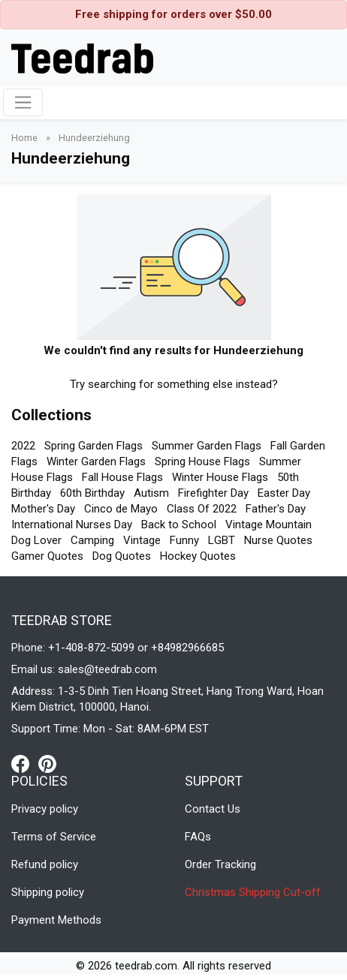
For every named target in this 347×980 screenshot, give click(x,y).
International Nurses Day (72, 525)
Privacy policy (45, 809)
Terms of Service (54, 837)
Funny (184, 540)
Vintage (142, 540)
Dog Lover (36, 540)
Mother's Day (43, 509)
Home (26, 138)
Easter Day (284, 493)
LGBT (222, 540)
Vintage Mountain (269, 525)
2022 (23, 446)
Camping (92, 540)
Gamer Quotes (47, 556)
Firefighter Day (213, 493)
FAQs (198, 837)
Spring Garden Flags (94, 446)
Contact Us (213, 809)
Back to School (179, 525)
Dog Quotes (122, 556)
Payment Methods (56, 920)
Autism (151, 493)
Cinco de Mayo (121, 509)
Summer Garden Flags (207, 446)
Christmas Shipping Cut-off (253, 892)
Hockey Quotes (198, 556)
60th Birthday (92, 493)
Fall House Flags (122, 477)
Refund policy (45, 864)
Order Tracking (220, 864)
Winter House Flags (220, 477)
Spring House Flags (202, 461)
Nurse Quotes (278, 540)
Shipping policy (48, 892)
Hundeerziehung (94, 138)
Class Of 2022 (202, 509)
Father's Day (276, 509)
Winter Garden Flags (96, 461)
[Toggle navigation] (23, 102)
